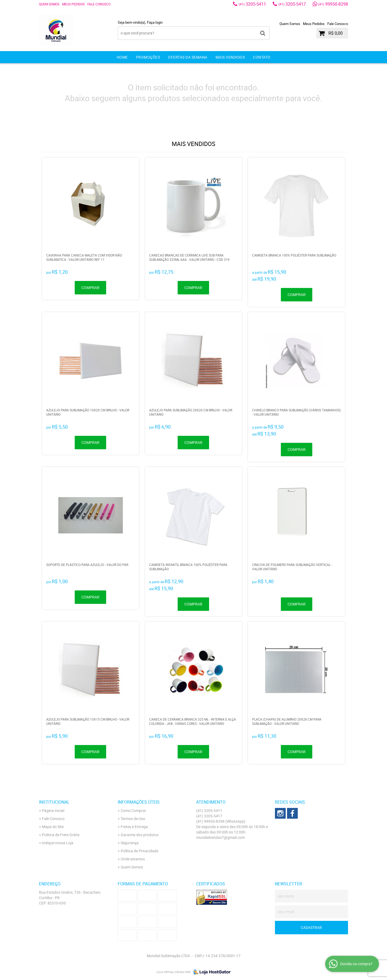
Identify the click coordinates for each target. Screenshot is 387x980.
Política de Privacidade (139, 851)
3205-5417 (292, 4)
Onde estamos (133, 859)
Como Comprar (133, 810)
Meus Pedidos (73, 4)
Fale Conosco (99, 4)
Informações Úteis (139, 802)
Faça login (155, 22)
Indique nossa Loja (58, 843)
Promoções (148, 57)
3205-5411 (252, 4)
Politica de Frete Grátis (61, 835)
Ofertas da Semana (188, 57)
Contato (262, 57)
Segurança (130, 843)
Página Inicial (53, 810)
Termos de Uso (133, 819)
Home (122, 57)
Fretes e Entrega (134, 827)
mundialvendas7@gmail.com (221, 837)
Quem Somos (49, 4)
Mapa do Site (53, 827)
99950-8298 (333, 4)
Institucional (54, 802)
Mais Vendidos (230, 57)
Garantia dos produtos (140, 835)
